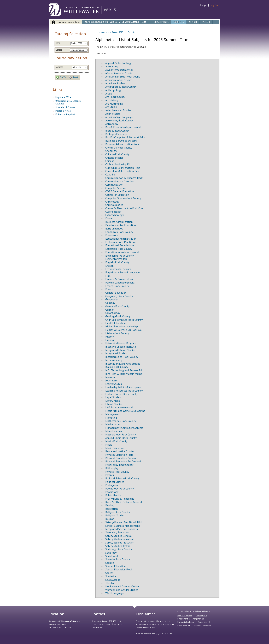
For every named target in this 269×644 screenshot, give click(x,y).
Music (109, 445)
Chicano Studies (114, 158)
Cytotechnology (115, 215)
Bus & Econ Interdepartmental (123, 127)
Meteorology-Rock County (121, 434)
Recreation (112, 509)
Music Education (115, 448)
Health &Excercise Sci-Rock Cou (124, 330)
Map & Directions (185, 616)
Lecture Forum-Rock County (121, 394)
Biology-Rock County (117, 131)
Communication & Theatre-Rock (124, 178)
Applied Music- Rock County (121, 438)
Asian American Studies (118, 110)
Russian (110, 519)
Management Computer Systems (124, 428)
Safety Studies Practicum (120, 542)
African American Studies (119, 73)
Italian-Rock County (117, 367)
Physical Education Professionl (123, 461)
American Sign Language (119, 117)
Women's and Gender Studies (122, 590)
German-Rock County (117, 306)
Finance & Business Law (119, 279)
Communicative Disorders (120, 181)
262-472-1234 (115, 621)
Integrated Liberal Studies (120, 350)
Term (58, 43)
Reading (110, 505)
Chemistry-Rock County (119, 147)
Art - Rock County (115, 97)
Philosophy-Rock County (119, 465)
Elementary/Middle (116, 259)
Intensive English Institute (121, 347)
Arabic (109, 93)
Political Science (115, 482)
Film (108, 276)
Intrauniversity (114, 360)
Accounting (112, 66)
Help (203, 5)
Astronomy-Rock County (119, 120)
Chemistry (111, 151)
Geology (110, 303)
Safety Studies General (118, 536)
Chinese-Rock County (117, 154)
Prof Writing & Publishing (120, 499)
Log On (214, 5)
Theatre (110, 583)
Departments (161, 22)
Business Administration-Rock (122, 144)
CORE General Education (120, 191)
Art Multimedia (114, 104)
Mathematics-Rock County (121, 421)
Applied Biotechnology (118, 63)
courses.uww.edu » (68, 22)
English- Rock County (117, 262)
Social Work (112, 556)
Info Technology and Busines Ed (124, 370)
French (109, 289)
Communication (114, 185)
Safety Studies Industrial (119, 539)
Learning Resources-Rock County (124, 391)
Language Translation (202, 625)
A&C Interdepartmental (119, 70)
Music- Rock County (116, 441)
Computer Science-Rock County (123, 198)
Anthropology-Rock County (121, 87)
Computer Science (116, 188)
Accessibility (203, 622)
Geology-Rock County (118, 316)
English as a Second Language (122, 272)
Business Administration (119, 222)
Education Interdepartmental (122, 252)
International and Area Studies (123, 364)
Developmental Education (121, 225)
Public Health (113, 495)
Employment (183, 619)
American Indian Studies (119, 80)
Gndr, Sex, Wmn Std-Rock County (124, 320)
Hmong (110, 340)
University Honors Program (121, 343)
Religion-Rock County (118, 512)
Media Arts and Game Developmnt (125, 411)
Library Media (113, 401)
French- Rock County (117, 286)
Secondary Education (117, 532)
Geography (111, 299)
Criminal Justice (114, 205)
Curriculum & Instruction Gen (122, 171)
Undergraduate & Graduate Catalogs (68, 102)
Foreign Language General (120, 282)
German (110, 310)
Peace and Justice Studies (120, 451)
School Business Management (123, 526)
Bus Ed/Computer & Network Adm (125, 137)
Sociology (111, 553)
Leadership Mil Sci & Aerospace (123, 387)
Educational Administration (121, 239)
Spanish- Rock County (118, 559)
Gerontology (113, 313)
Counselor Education (117, 195)
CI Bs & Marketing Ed (118, 164)
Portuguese (112, 485)
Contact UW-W (97, 627)
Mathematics (113, 424)
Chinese (110, 161)
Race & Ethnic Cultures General (124, 502)
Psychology (112, 492)
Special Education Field (119, 569)
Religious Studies (115, 515)
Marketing (111, 418)
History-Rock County (117, 333)
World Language (115, 593)
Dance (109, 218)
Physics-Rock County (117, 472)
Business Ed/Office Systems (121, 141)
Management (113, 414)
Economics (112, 235)
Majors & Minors (63, 111)
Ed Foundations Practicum (120, 242)
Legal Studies (113, 397)
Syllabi (206, 22)
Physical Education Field (119, 455)
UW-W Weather (184, 625)
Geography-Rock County (119, 296)
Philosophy (112, 468)
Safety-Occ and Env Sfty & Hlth (124, 522)
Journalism (111, 380)
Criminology (112, 202)
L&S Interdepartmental (119, 407)
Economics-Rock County (119, 232)
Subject (59, 67)
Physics (110, 475)
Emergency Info (198, 619)
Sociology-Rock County (119, 549)
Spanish (110, 563)
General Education (116, 293)
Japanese (110, 377)
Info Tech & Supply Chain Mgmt (124, 374)
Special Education (115, 566)
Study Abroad (113, 580)
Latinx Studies (114, 384)
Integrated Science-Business (122, 529)
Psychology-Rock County (119, 488)
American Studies (115, 83)
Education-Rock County (119, 249)
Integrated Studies (116, 353)
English (109, 266)
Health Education (115, 323)
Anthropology (113, 90)
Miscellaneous (114, 431)
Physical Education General (121, 458)
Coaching (110, 174)
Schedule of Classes (65, 107)
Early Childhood (114, 228)
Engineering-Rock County (119, 256)
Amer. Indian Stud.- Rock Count (123, 76)
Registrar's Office (63, 97)
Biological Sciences (116, 134)
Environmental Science (118, 269)
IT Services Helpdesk (65, 114)
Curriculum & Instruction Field (123, 168)
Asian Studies (113, 114)
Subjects (179, 22)
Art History (112, 100)
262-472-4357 (116, 624)
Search (193, 22)
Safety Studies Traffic (118, 546)
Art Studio (111, 107)
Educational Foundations (120, 245)
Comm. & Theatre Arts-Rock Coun (125, 208)
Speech (109, 573)
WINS (154, 627)
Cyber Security (113, 212)
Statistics (111, 576)
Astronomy (112, 124)
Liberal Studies (114, 404)
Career (59, 50)
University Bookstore (186, 622)
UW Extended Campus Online (122, 586)
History (110, 336)
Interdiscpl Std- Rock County (122, 357)
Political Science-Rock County (122, 478)
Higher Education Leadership (122, 326)
